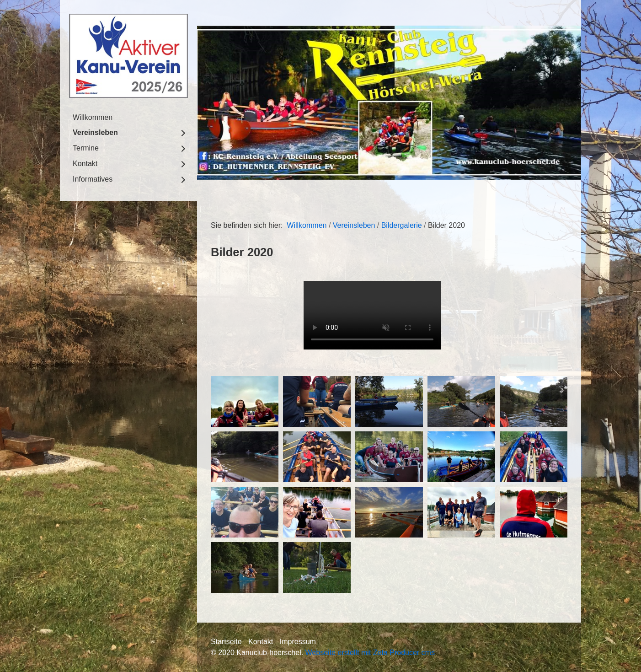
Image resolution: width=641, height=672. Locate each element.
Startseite (226, 642)
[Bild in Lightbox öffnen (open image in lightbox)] (245, 401)
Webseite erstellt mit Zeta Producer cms (370, 653)
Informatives (93, 179)
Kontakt (85, 164)
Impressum (298, 642)
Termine (86, 148)
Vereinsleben (95, 132)
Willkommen (93, 117)
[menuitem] (128, 118)
